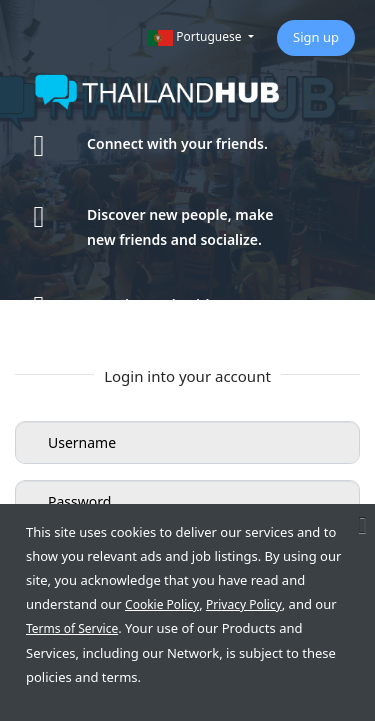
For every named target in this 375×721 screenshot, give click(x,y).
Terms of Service (72, 628)
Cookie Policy (162, 604)
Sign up (316, 37)
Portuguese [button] (196, 36)
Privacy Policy (244, 604)
